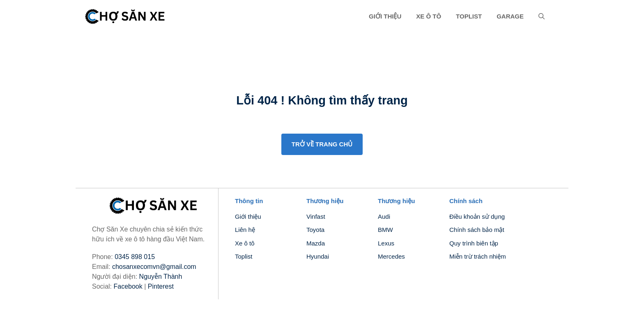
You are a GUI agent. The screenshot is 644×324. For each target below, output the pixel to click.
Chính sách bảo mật (477, 230)
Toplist (469, 16)
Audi (384, 216)
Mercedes (391, 256)
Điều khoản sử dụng (477, 216)
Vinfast (316, 216)
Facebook (128, 286)
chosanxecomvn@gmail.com (154, 267)
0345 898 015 (135, 257)
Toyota (315, 230)
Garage (510, 16)
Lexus (386, 243)
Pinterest (161, 286)
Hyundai (318, 256)
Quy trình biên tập (474, 243)
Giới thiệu (385, 16)
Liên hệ (245, 230)
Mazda (316, 243)
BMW (385, 230)
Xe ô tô (429, 16)
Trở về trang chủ (322, 144)
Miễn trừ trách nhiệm (478, 256)
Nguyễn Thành (161, 277)
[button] (542, 16)
